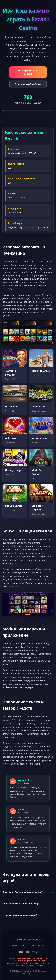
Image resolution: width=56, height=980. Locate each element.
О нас (35, 952)
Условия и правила (17, 946)
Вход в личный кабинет (28, 84)
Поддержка (24, 952)
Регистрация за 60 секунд (28, 72)
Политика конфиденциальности (28, 939)
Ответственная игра (39, 946)
